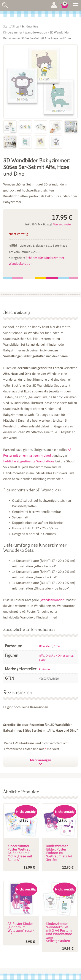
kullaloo (44, 669)
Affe (42, 656)
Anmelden (54, 5)
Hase (42, 660)
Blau (42, 646)
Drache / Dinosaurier (59, 656)
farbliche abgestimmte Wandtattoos (29, 461)
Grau (57, 646)
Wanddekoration (36, 32)
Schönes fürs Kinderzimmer (45, 258)
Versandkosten (63, 224)
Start (6, 26)
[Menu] (76, 5)
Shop (16, 26)
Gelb (49, 646)
